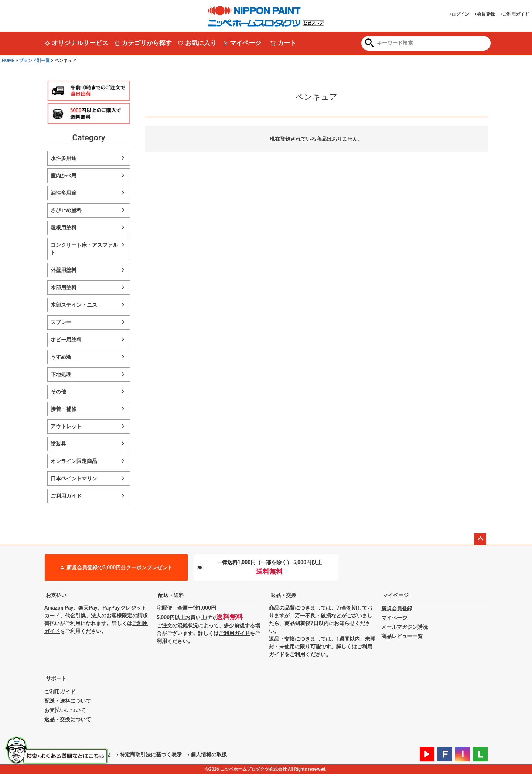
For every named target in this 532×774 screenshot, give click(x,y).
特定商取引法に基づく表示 (151, 754)
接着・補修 (64, 409)
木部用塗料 (64, 287)
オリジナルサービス (76, 43)
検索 (370, 44)
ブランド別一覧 (34, 61)
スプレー (61, 322)
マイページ (242, 43)
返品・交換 (283, 595)
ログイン (460, 14)
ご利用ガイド (516, 14)
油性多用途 (64, 193)
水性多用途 (64, 158)
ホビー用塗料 (66, 340)
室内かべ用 (64, 175)
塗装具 (58, 444)
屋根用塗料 (64, 228)
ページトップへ (480, 539)
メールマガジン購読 (405, 627)
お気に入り (197, 43)
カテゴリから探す (143, 43)
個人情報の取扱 (209, 754)
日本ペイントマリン (74, 478)
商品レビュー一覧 (402, 636)
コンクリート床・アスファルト (84, 249)
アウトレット (66, 426)
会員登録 (486, 14)
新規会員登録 (397, 608)
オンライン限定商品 (74, 461)
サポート (56, 678)
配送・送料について (68, 701)
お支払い (56, 595)
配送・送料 (171, 595)
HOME (8, 61)
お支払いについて (65, 710)
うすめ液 (61, 357)
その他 (58, 392)
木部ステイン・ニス (74, 305)
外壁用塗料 (64, 270)
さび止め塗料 (66, 210)
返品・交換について (68, 719)
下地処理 (61, 374)
